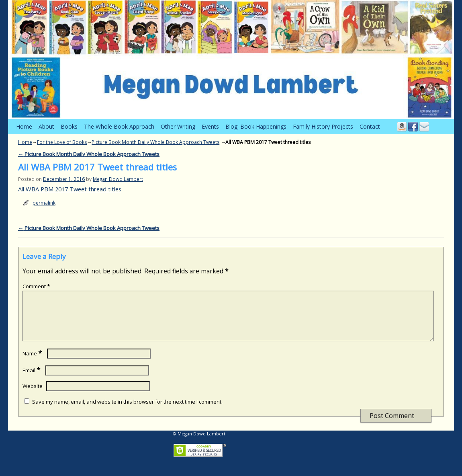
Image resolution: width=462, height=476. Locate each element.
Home (24, 126)
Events (210, 126)
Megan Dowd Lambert (118, 179)
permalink (44, 203)
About (46, 126)
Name (33, 363)
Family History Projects (323, 126)
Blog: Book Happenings (256, 126)
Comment (37, 286)
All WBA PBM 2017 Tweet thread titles (70, 189)
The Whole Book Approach (119, 126)
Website (33, 396)
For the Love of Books (62, 142)
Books (69, 126)
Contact (370, 126)
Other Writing (178, 126)
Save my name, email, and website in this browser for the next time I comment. (127, 411)
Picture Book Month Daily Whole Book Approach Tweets (155, 142)
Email (32, 380)
